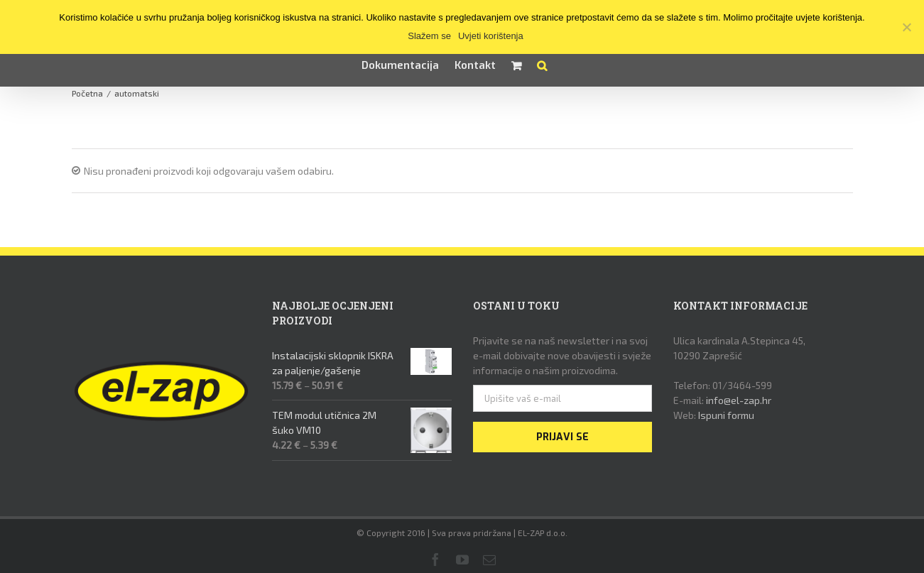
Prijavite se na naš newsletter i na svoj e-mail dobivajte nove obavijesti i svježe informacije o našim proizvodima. (562, 355)
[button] (542, 65)
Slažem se (429, 36)
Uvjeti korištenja (491, 36)
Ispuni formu (726, 415)
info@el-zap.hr (739, 400)
